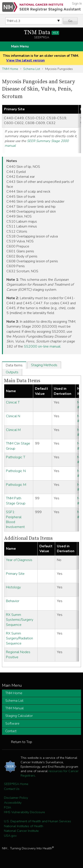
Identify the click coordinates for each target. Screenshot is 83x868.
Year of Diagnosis (19, 560)
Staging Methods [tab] (44, 365)
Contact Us (12, 789)
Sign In (77, 4)
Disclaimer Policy (16, 798)
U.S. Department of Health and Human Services (38, 821)
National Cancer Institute (21, 831)
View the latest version (25, 60)
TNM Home (10, 69)
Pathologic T (16, 457)
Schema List (32, 69)
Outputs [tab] (12, 372)
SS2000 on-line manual (42, 346)
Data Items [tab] (14, 365)
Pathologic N (16, 471)
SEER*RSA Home (16, 784)
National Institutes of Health (24, 826)
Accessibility (13, 803)
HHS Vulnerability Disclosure (24, 812)
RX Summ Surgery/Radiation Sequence (19, 638)
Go (70, 21)
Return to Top (22, 742)
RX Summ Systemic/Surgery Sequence (20, 620)
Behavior (13, 601)
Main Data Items (22, 381)
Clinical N (13, 416)
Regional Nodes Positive (18, 654)
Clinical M (13, 430)
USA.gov (10, 836)
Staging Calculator (19, 716)
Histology (13, 587)
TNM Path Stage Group (16, 501)
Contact (11, 731)
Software (12, 724)
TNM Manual (14, 708)
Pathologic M (16, 485)
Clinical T (13, 402)
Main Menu (20, 46)
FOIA (8, 807)
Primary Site (15, 574)
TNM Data (41, 33)
